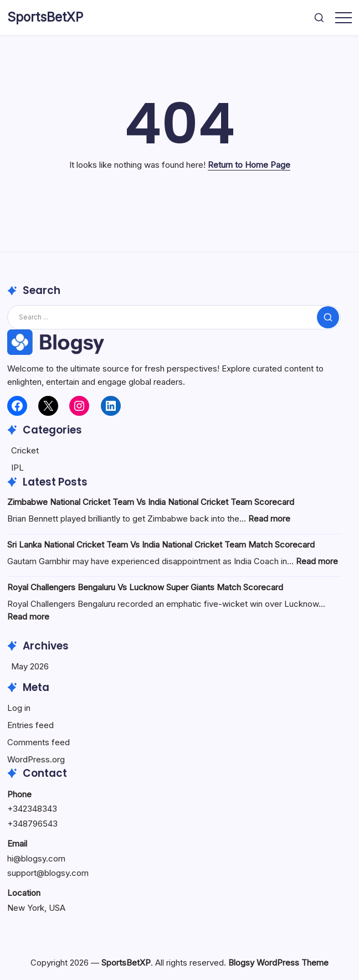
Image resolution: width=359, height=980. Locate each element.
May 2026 (30, 666)
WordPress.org (36, 759)
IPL (17, 468)
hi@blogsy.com (36, 858)
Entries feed (30, 725)
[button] (319, 17)
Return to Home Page (249, 165)
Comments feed (39, 742)
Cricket (25, 450)
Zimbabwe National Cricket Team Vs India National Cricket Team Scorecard (151, 502)
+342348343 (32, 809)
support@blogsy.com (48, 873)
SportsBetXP (45, 17)
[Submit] (328, 317)
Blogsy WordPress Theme (278, 963)
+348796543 (32, 824)
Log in (19, 708)
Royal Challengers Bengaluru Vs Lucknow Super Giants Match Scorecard (145, 587)
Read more (269, 519)
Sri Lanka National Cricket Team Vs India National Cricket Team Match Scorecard (161, 545)
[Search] (174, 317)
